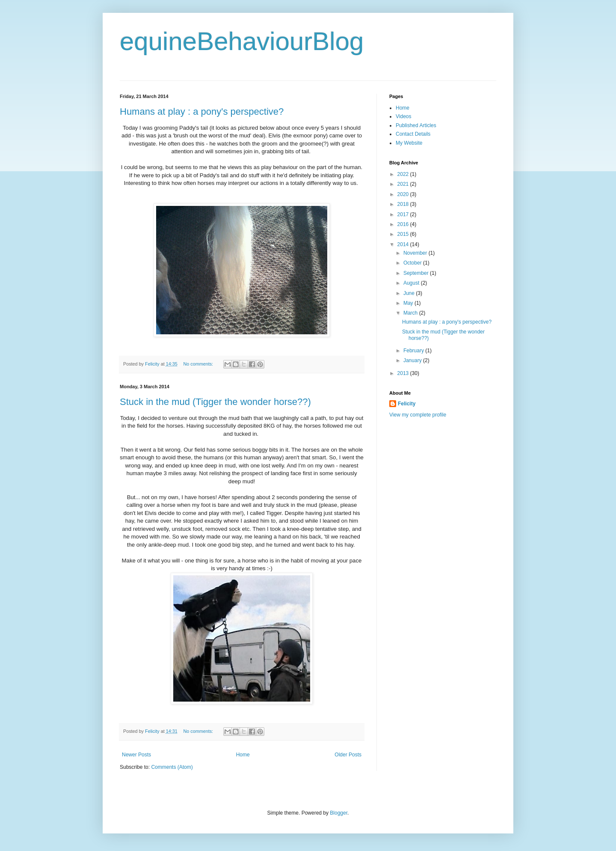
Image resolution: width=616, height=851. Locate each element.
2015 (404, 234)
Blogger (339, 813)
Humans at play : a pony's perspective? (202, 112)
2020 (404, 194)
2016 (404, 224)
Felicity (407, 404)
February (414, 351)
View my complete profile (418, 415)
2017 (404, 214)
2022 (404, 174)
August (412, 283)
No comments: (199, 364)
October (413, 263)
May (409, 303)
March (411, 313)
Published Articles (416, 125)
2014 (404, 244)
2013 (404, 373)
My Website (409, 143)
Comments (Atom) (172, 767)
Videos (403, 116)
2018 (404, 204)
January (413, 360)
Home (243, 755)
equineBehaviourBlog (242, 41)
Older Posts (348, 755)
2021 (404, 184)
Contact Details (413, 134)
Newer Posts (136, 755)
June (410, 293)
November (416, 253)
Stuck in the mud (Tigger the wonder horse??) (215, 402)
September (417, 273)
